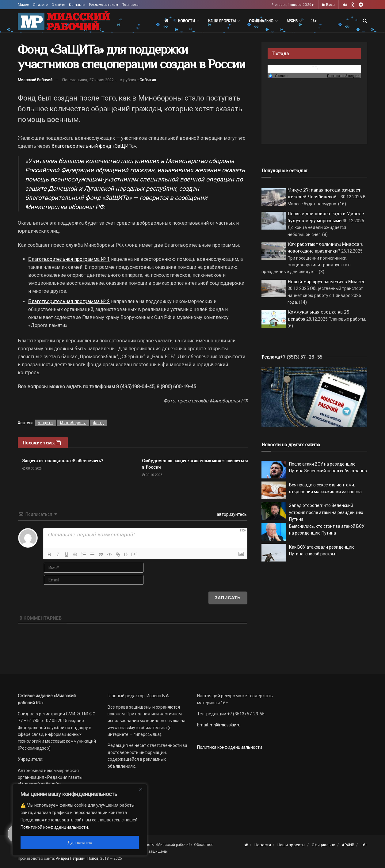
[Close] (141, 789)
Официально (261, 21)
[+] (135, 554)
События (148, 80)
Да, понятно (80, 843)
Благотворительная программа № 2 (69, 301)
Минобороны (73, 423)
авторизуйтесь (231, 514)
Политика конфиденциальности (230, 747)
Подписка (130, 5)
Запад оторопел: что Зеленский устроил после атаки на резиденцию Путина (326, 512)
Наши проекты (222, 21)
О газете (40, 5)
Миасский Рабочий (35, 80)
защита (46, 423)
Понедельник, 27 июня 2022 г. (90, 80)
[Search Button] (365, 21)
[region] (80, 820)
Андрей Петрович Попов (77, 858)
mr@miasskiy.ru (225, 725)
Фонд (98, 423)
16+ (314, 21)
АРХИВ (292, 21)
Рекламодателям (103, 5)
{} (126, 554)
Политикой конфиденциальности (54, 827)
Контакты (77, 5)
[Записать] (228, 598)
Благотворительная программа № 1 (69, 259)
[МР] (314, 397)
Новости (187, 21)
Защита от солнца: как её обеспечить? (63, 461)
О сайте (58, 5)
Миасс (23, 5)
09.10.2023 (152, 475)
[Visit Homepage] (64, 21)
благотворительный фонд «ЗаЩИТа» (94, 146)
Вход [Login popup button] (328, 5)
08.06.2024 (32, 468)
